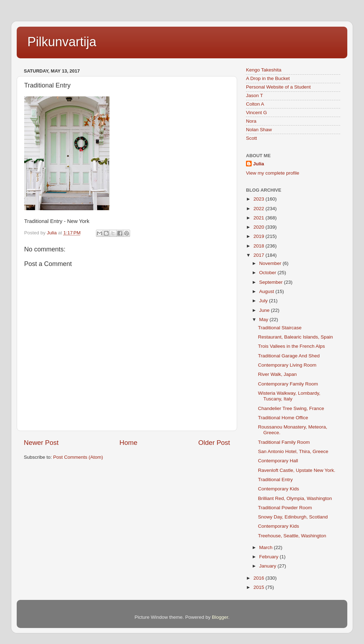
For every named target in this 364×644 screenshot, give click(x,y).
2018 (259, 246)
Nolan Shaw (259, 130)
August (267, 291)
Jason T (255, 95)
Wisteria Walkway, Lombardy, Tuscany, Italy (289, 396)
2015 (259, 587)
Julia (259, 164)
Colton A (255, 104)
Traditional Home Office (283, 418)
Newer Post (41, 443)
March (266, 547)
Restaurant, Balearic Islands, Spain (296, 337)
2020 (259, 227)
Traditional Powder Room (285, 508)
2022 (259, 209)
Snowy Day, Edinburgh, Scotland (293, 517)
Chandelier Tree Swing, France (291, 408)
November (271, 263)
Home (128, 443)
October (268, 273)
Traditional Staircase (280, 328)
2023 (259, 199)
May (264, 320)
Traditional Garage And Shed (289, 356)
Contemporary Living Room (287, 365)
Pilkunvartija (62, 42)
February (269, 557)
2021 (259, 218)
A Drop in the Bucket (268, 78)
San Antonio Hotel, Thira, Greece (293, 451)
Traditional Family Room (284, 442)
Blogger (220, 617)
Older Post (214, 443)
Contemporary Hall (278, 461)
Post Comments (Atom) (78, 457)
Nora (251, 121)
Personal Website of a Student (278, 87)
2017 (259, 255)
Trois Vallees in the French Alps (291, 346)
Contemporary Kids (279, 489)
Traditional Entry (275, 480)
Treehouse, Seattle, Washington (292, 536)
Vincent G (256, 113)
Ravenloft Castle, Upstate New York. (297, 470)
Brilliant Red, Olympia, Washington (295, 498)
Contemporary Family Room (288, 384)
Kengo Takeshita (264, 70)
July (264, 301)
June (265, 310)
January (268, 566)
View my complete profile (273, 173)
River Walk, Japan (277, 374)
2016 (259, 578)
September (272, 282)
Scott (251, 138)
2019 (259, 236)
